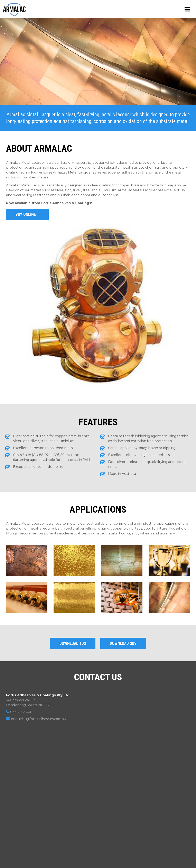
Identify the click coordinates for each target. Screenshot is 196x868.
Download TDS (73, 643)
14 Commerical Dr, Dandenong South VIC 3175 (38, 700)
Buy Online (27, 214)
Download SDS (123, 643)
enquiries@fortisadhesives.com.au (36, 719)
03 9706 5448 (19, 712)
